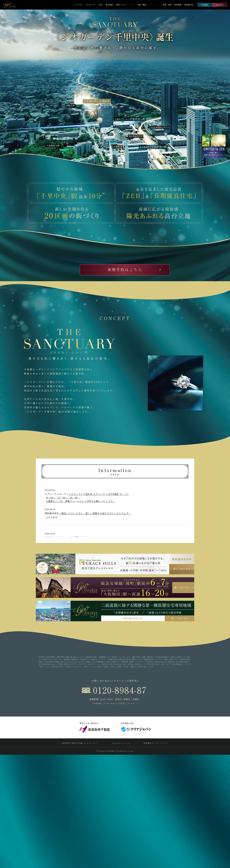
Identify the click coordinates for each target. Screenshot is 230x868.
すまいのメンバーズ (121, 856)
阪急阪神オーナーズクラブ (156, 856)
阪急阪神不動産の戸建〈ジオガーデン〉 (81, 856)
